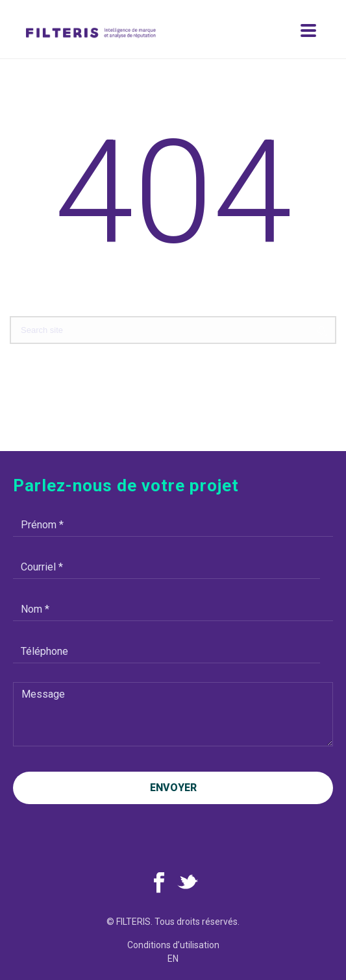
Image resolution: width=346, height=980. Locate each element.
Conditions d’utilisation (173, 945)
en (173, 959)
